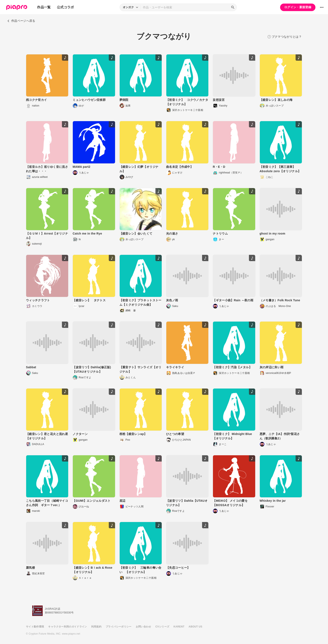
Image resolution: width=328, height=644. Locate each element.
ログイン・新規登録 (298, 7)
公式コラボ (65, 7)
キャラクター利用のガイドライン (67, 627)
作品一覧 (44, 7)
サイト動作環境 (35, 627)
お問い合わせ (143, 627)
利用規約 (96, 627)
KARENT (179, 627)
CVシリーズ (162, 627)
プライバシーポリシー (119, 627)
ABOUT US (195, 627)
